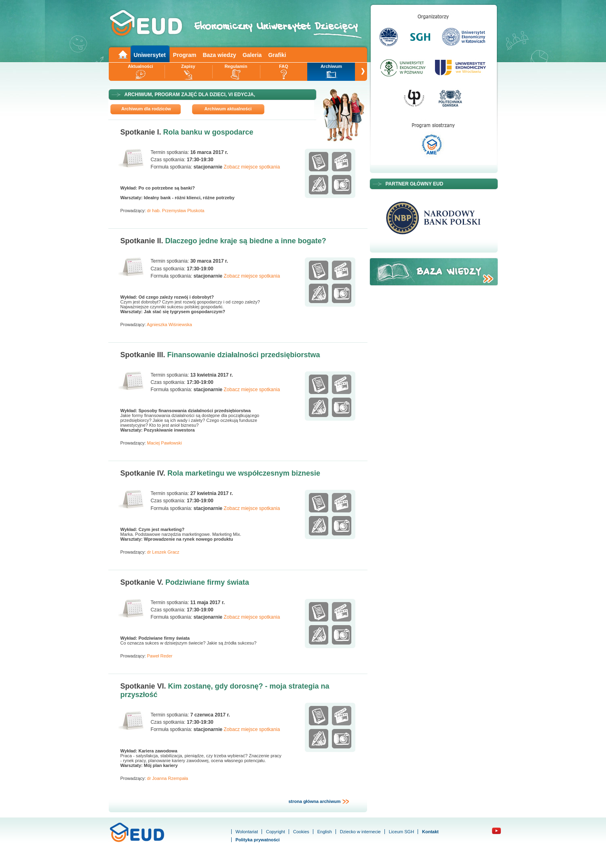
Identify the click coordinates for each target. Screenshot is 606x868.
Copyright (276, 832)
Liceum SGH (401, 832)
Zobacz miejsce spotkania (252, 167)
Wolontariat (247, 832)
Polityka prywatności (258, 840)
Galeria (252, 55)
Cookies (301, 832)
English (325, 832)
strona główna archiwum (319, 802)
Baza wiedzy (219, 55)
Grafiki (277, 55)
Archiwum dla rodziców (146, 109)
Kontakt (430, 832)
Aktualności (140, 66)
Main (122, 54)
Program (185, 55)
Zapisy (188, 66)
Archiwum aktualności (228, 109)
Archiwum (331, 66)
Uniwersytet (150, 55)
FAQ (284, 66)
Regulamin (236, 66)
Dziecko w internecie (360, 832)
